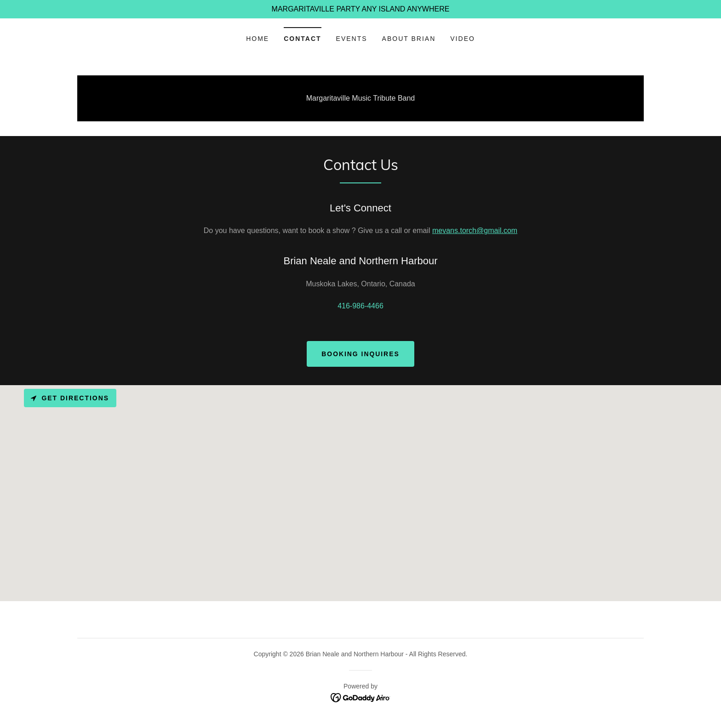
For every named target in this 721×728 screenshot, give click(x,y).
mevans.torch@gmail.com (475, 230)
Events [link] (352, 39)
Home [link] (257, 39)
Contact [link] (302, 39)
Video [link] (463, 39)
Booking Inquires (361, 354)
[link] (361, 697)
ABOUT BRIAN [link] (409, 39)
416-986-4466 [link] (360, 306)
